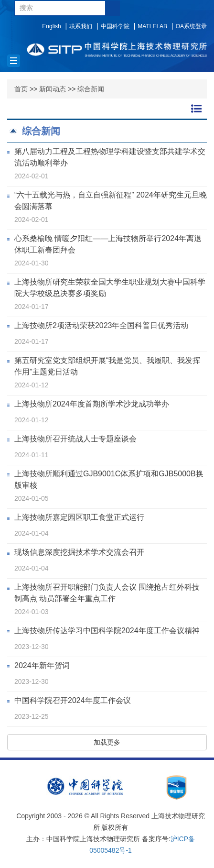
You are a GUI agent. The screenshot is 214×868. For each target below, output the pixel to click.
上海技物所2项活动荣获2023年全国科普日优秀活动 (102, 325)
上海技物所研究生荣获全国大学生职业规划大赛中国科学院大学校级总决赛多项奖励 (110, 288)
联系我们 (81, 26)
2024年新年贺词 (42, 665)
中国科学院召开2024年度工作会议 (73, 700)
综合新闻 (91, 89)
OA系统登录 (191, 26)
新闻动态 (53, 89)
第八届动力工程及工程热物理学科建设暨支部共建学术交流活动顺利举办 (110, 157)
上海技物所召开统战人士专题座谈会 (75, 439)
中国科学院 (115, 26)
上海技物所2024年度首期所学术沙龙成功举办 (92, 404)
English (51, 26)
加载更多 (107, 742)
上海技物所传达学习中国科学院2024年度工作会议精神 (107, 631)
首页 (21, 89)
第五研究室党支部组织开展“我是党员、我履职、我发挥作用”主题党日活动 (107, 366)
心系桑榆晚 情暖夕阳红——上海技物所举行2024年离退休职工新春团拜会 (108, 244)
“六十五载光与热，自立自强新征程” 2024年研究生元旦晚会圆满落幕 (111, 201)
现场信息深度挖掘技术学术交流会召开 (79, 552)
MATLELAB (152, 26)
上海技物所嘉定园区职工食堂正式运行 (79, 517)
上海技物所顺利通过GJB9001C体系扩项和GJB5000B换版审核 (109, 479)
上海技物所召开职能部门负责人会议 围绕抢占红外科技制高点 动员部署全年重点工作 (107, 593)
